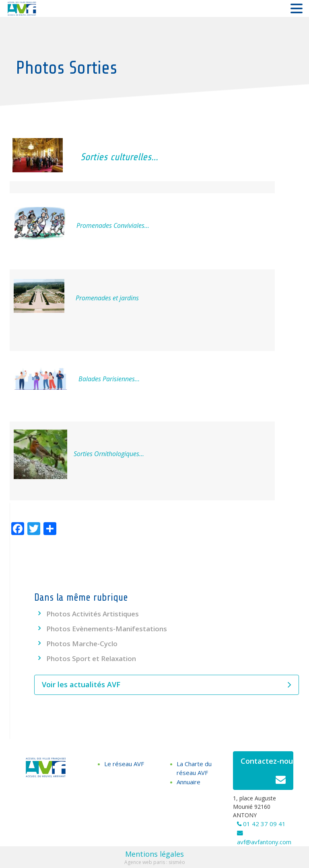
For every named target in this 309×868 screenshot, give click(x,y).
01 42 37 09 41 (264, 824)
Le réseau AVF (124, 764)
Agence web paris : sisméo (155, 862)
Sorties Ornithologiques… (106, 454)
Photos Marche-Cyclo (82, 644)
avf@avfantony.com (264, 842)
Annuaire (188, 782)
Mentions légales (154, 854)
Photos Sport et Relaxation (91, 658)
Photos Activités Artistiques (93, 614)
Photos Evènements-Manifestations (107, 629)
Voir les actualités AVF (167, 685)
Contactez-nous (267, 773)
